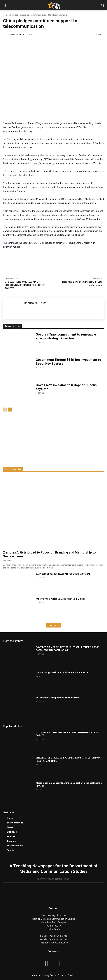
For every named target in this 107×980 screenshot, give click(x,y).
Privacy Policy (49, 975)
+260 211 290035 (59, 943)
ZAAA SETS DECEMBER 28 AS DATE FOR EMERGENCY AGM (63, 574)
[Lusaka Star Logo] (54, 5)
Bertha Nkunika (17, 34)
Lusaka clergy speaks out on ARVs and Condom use (62, 672)
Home (6, 15)
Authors (36, 975)
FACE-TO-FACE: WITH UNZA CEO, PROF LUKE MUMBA (61, 599)
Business (14, 15)
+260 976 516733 (58, 939)
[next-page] (10, 410)
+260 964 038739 (58, 936)
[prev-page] (5, 410)
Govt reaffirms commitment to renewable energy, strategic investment (66, 336)
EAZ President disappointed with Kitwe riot (57, 698)
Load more (54, 625)
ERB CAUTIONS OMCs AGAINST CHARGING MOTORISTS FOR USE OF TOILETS (25, 285)
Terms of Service (67, 975)
